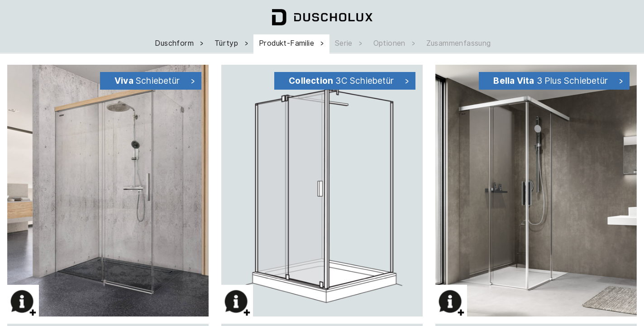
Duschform (180, 43)
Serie (350, 43)
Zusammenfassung (459, 43)
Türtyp (232, 43)
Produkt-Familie (292, 43)
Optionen (395, 43)
